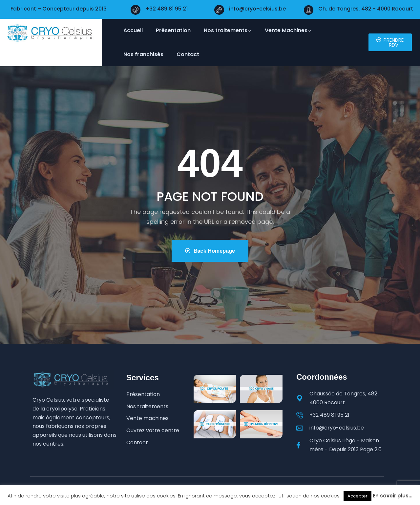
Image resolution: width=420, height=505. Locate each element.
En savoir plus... (393, 496)
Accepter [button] (357, 496)
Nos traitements (228, 30)
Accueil (133, 30)
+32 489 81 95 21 (167, 9)
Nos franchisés (143, 54)
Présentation (173, 30)
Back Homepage (210, 251)
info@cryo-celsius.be (257, 9)
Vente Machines (288, 30)
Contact (188, 54)
